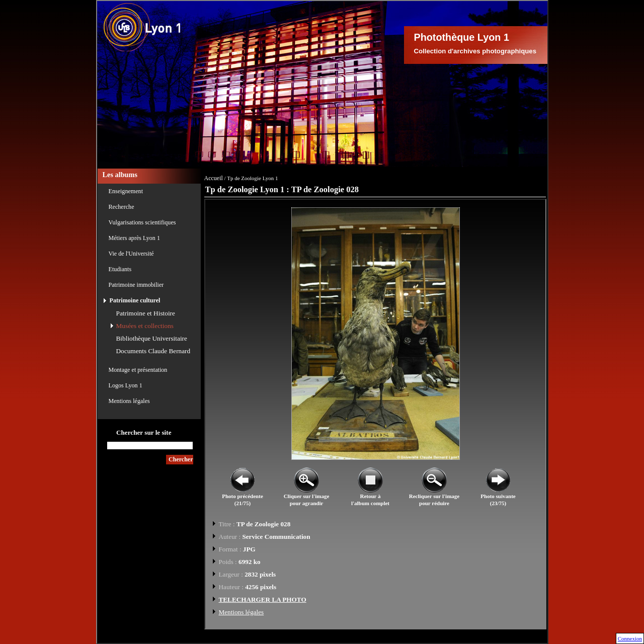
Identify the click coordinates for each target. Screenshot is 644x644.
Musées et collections (145, 326)
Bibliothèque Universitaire (152, 338)
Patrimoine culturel (135, 300)
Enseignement (126, 191)
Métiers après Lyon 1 (134, 238)
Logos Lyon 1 (126, 385)
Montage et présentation (138, 370)
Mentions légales (129, 401)
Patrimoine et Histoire (146, 313)
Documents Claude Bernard (153, 351)
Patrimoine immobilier (136, 285)
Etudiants (120, 269)
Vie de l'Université (131, 254)
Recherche (122, 207)
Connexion (630, 638)
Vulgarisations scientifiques (142, 222)
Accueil (214, 178)
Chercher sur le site (144, 432)
